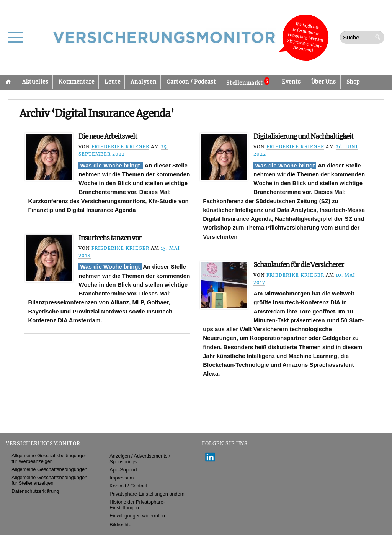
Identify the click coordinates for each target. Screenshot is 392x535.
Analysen (143, 82)
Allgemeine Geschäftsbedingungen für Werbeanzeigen (49, 458)
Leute (112, 82)
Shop (353, 82)
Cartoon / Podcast (191, 82)
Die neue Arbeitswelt (108, 136)
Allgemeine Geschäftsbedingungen (49, 469)
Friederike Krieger (120, 147)
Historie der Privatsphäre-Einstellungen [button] (137, 505)
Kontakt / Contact (128, 486)
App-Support (123, 470)
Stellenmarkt (248, 82)
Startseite (8, 82)
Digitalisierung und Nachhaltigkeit (303, 136)
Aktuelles (35, 82)
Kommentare (76, 82)
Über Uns (324, 82)
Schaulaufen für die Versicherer (299, 265)
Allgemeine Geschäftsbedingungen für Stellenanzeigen (49, 480)
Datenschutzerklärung (35, 491)
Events (291, 82)
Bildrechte (120, 524)
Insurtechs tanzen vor (110, 238)
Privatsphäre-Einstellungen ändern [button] (147, 494)
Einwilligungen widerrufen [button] (137, 516)
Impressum (122, 478)
